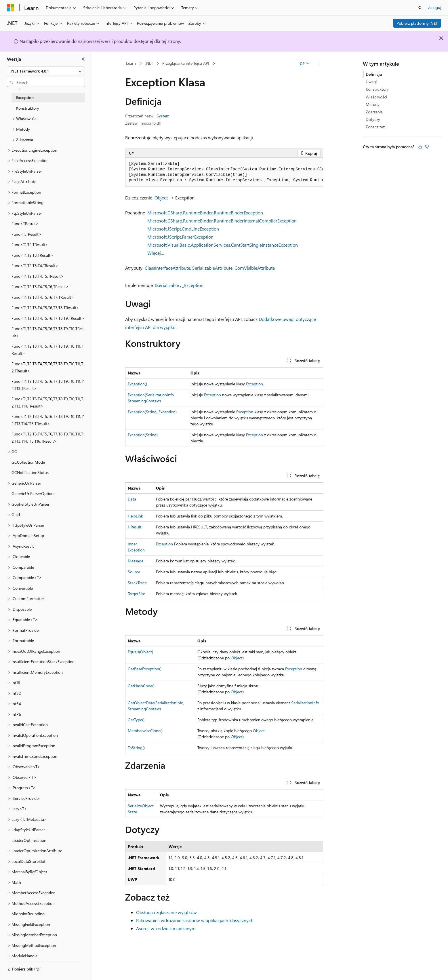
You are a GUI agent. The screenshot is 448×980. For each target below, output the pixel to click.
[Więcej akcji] (318, 64)
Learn (131, 63)
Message (136, 561)
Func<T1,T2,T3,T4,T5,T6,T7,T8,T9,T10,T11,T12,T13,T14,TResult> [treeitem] (48, 402)
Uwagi (371, 82)
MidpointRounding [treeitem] (28, 914)
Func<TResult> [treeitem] (25, 223)
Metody (373, 104)
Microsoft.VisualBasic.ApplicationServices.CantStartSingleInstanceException (223, 245)
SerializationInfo (305, 703)
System (163, 116)
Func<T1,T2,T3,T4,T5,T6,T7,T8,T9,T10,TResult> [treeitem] (47, 332)
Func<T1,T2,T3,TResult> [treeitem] (32, 255)
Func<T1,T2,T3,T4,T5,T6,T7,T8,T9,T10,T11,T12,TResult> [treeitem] (48, 367)
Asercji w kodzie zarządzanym (166, 928)
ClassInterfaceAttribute (167, 268)
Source (134, 572)
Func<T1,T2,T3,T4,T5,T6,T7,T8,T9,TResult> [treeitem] (48, 318)
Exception (254, 384)
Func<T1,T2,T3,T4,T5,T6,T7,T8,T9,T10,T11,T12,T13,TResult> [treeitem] (48, 385)
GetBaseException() (145, 669)
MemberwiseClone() (145, 731)
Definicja (374, 74)
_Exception (193, 285)
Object (161, 198)
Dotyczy (373, 119)
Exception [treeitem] (25, 97)
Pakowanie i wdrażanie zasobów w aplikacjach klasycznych (195, 920)
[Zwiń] (83, 59)
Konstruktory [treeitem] (28, 108)
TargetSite (136, 594)
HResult (135, 527)
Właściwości (376, 97)
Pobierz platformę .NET (417, 23)
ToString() (136, 748)
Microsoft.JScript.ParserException (180, 237)
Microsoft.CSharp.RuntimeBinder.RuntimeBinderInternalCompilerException (222, 221)
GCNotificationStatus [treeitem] (30, 472)
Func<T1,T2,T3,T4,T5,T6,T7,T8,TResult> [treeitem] (45, 308)
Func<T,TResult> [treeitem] (26, 234)
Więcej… (156, 253)
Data (132, 499)
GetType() (136, 720)
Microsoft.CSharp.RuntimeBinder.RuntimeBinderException (205, 213)
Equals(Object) (140, 652)
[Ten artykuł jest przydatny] (420, 147)
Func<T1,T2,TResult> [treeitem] (30, 244)
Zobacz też (375, 127)
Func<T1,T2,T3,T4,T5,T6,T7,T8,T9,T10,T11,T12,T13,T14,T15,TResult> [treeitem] (48, 420)
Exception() (137, 384)
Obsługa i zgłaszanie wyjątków (166, 912)
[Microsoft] (11, 8)
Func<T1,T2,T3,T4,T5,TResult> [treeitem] (38, 276)
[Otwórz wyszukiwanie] (420, 8)
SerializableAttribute (212, 268)
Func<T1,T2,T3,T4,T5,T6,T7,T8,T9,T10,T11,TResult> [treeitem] (47, 350)
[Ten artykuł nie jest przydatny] (427, 147)
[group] (224, 172)
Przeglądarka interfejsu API (186, 63)
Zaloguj (435, 7)
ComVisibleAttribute (255, 268)
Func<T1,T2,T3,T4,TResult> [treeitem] (35, 266)
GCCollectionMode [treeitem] (28, 462)
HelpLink (135, 516)
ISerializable (167, 285)
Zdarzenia (374, 112)
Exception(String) (143, 435)
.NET (149, 63)
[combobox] (46, 71)
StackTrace (137, 583)
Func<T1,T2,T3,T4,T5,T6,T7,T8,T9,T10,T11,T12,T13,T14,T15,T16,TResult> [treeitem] (48, 437)
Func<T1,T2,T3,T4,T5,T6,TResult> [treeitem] (40, 287)
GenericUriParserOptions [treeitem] (33, 493)
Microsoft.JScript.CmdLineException (183, 229)
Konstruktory (377, 89)
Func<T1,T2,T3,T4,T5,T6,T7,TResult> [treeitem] (43, 297)
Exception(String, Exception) (152, 412)
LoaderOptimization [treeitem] (29, 840)
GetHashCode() (141, 686)
